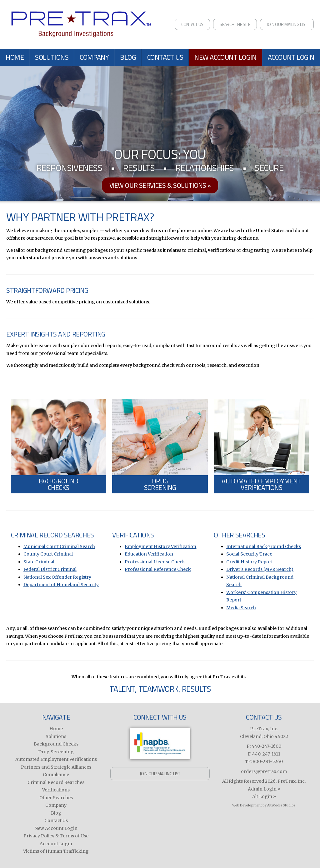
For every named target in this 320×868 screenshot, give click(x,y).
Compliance (56, 775)
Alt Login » (264, 796)
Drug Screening (56, 752)
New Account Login (225, 57)
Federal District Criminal (50, 569)
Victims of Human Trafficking (56, 851)
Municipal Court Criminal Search (59, 546)
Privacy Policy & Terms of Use (56, 836)
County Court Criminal (48, 554)
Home (15, 57)
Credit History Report (250, 562)
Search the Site (235, 24)
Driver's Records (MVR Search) (260, 569)
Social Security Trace (249, 554)
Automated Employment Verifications (56, 759)
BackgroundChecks (59, 484)
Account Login (291, 57)
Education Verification (149, 554)
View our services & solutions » (160, 185)
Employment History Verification (160, 546)
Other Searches (56, 798)
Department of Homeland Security (61, 585)
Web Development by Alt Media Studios (264, 805)
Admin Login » (264, 789)
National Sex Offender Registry (57, 577)
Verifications (56, 790)
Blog (128, 57)
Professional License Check (155, 562)
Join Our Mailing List (287, 24)
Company (94, 57)
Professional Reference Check (158, 569)
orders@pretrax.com (264, 771)
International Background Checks (264, 546)
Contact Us (192, 24)
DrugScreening (160, 484)
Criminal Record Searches (56, 782)
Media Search (241, 608)
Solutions (52, 57)
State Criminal (39, 562)
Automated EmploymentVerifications (261, 484)
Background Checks (56, 744)
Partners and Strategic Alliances (56, 767)
